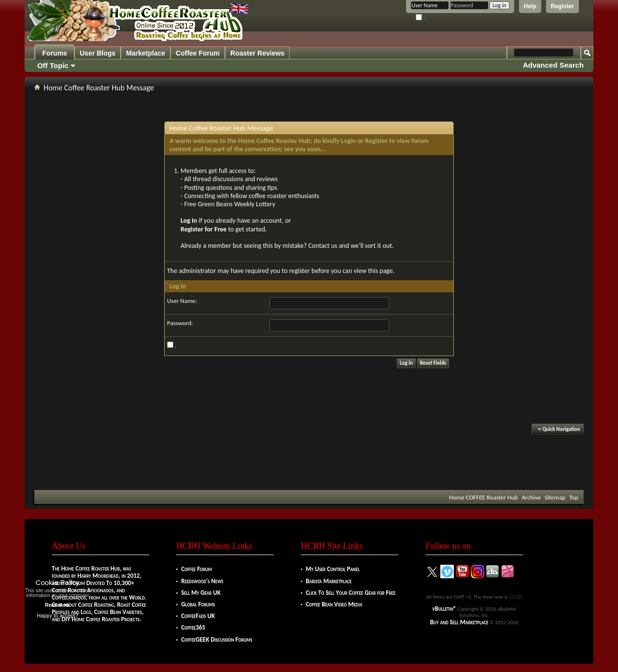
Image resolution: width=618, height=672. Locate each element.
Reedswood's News (202, 581)
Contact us (323, 246)
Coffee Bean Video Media (334, 604)
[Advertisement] (309, 461)
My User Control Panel (333, 569)
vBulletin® (444, 608)
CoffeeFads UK (198, 616)
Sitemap (555, 497)
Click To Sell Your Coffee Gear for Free (351, 593)
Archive (531, 497)
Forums (55, 53)
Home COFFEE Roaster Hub (483, 497)
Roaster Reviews (257, 53)
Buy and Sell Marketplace (459, 622)
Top (574, 497)
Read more (57, 605)
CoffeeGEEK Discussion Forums (217, 639)
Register (562, 6)
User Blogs (98, 53)
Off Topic (53, 65)
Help (530, 6)
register (300, 271)
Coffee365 (193, 627)
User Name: (182, 301)
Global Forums (198, 604)
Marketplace (146, 53)
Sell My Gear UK (201, 593)
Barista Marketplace (329, 581)
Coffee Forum (198, 53)
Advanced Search (553, 65)
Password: (180, 323)
